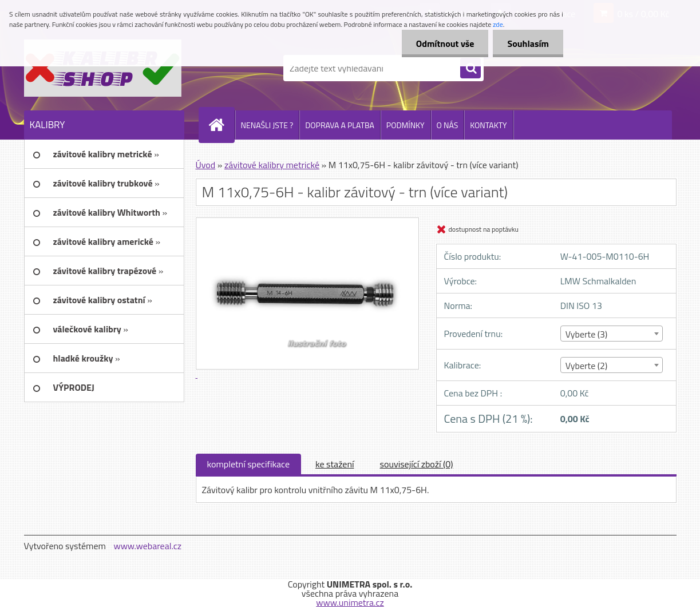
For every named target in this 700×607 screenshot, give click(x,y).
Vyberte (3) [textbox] (587, 334)
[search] (470, 69)
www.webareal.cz (147, 546)
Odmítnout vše (445, 43)
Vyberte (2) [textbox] (587, 366)
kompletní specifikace (249, 464)
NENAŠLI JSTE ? (267, 125)
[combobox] (612, 334)
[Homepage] (222, 125)
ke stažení (335, 464)
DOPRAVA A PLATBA (340, 125)
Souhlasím (528, 43)
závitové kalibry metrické (272, 165)
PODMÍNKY (406, 125)
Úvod (206, 165)
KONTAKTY (488, 125)
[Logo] (103, 68)
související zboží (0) (417, 464)
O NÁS (448, 125)
